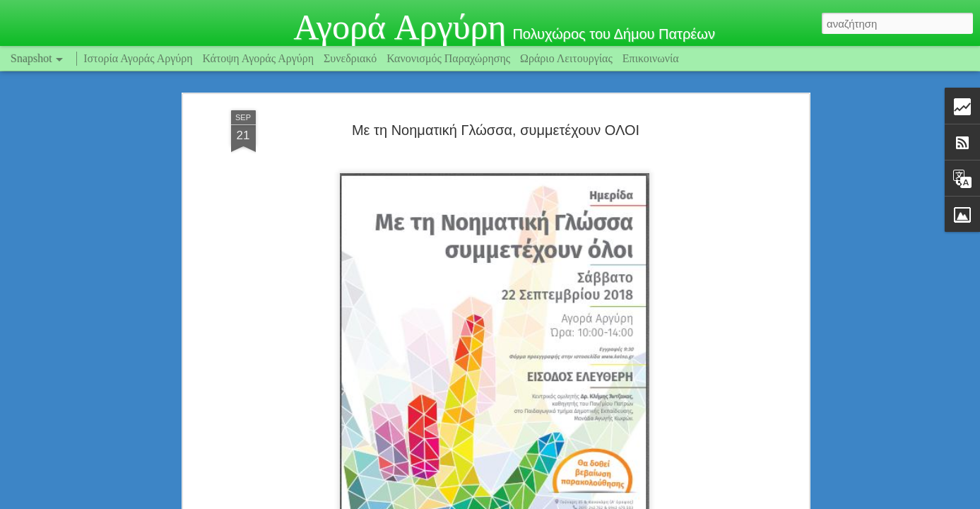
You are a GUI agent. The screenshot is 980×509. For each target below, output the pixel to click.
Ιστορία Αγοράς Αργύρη (138, 58)
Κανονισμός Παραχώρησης (450, 58)
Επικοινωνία (651, 58)
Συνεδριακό (350, 58)
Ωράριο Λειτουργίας (568, 58)
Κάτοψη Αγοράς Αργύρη (259, 58)
